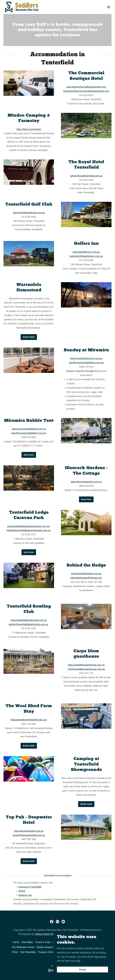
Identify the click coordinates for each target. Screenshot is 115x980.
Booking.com (25, 895)
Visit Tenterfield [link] (28, 952)
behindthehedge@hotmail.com (86, 578)
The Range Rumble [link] (92, 942)
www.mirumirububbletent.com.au (29, 429)
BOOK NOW (29, 337)
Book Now (29, 455)
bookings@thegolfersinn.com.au (86, 256)
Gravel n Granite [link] (61, 942)
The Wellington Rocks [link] (23, 947)
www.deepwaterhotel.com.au (29, 831)
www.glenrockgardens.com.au (86, 482)
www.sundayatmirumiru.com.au (86, 358)
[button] (109, 7)
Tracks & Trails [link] (43, 942)
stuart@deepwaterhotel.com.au (29, 835)
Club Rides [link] (27, 942)
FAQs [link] (15, 952)
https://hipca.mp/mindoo (29, 129)
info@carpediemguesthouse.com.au (86, 669)
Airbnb (22, 891)
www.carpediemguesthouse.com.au (86, 665)
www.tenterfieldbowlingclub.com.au (29, 620)
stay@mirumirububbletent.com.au (86, 363)
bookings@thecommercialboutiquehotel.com (86, 91)
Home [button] (16, 942)
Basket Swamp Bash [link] (47, 947)
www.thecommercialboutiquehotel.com (86, 87)
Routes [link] (76, 942)
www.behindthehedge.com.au (86, 574)
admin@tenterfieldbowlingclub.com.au (28, 624)
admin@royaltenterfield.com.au (86, 176)
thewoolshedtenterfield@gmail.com (29, 720)
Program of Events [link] (48, 952)
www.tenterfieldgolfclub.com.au (29, 213)
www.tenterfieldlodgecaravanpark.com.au (29, 526)
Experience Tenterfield (30, 887)
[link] (22, 7)
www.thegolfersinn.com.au (86, 252)
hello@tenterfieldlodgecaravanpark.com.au (29, 530)
